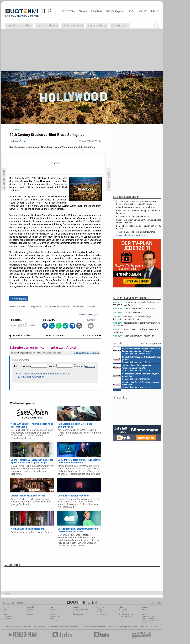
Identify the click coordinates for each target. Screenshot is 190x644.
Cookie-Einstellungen (150, 621)
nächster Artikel (91, 335)
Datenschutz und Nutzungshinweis (149, 617)
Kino (130, 11)
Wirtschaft (54, 614)
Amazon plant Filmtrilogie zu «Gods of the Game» (136, 331)
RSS (5, 610)
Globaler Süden (97, 25)
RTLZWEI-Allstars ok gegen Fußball (133, 216)
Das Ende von (120, 25)
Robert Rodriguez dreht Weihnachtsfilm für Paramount (136, 324)
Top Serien (153, 627)
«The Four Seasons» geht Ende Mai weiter (136, 232)
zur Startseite (55, 335)
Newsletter (8, 612)
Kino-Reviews (101, 614)
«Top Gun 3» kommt (127, 313)
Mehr (155, 11)
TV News (62, 627)
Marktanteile (78, 612)
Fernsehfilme (102, 627)
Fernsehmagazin (30, 627)
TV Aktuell (19, 627)
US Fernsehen (53, 627)
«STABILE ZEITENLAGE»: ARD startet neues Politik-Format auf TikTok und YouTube (137, 203)
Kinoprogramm (125, 627)
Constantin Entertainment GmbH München (136, 351)
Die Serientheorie (47, 25)
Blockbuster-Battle (126, 616)
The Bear (92, 306)
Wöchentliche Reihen (81, 610)
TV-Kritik (99, 612)
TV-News (53, 610)
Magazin (68, 11)
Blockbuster (92, 627)
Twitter (6, 621)
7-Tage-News (9, 616)
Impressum (146, 623)
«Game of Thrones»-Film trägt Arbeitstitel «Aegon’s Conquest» (132, 318)
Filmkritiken (42, 627)
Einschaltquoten (72, 627)
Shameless (78, 306)
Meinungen (114, 11)
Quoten (96, 11)
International (55, 616)
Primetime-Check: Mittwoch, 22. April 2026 (136, 207)
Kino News (11, 627)
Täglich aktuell (79, 614)
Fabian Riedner (20, 141)
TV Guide (83, 627)
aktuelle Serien (113, 627)
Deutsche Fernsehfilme (140, 627)
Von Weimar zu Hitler (19, 25)
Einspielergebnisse (126, 614)
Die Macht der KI (73, 25)
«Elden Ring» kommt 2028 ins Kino (134, 309)
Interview (30, 614)
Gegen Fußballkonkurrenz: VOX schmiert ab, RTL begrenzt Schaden (139, 221)
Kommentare (19, 299)
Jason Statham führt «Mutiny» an (133, 336)
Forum (142, 11)
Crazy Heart (35, 306)
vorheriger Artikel (20, 335)
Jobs (144, 612)
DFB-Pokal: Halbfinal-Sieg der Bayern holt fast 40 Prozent (139, 227)
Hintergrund (31, 610)
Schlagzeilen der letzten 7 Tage (131, 235)
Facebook (7, 619)
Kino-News (123, 610)
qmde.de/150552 (94, 315)
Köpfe (52, 619)
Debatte (99, 610)
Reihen (29, 612)
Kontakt (145, 614)
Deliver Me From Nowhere (57, 306)
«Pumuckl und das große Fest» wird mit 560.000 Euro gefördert (136, 303)
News (83, 11)
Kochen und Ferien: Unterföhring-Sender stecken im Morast (139, 212)
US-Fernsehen (55, 621)
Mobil (6, 614)
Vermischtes (54, 612)
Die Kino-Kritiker (125, 612)
